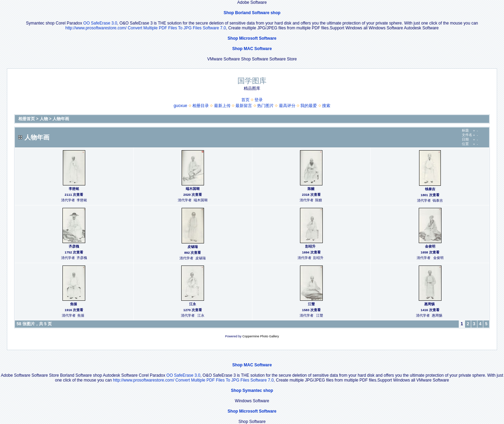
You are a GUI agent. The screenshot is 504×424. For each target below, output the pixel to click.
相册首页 (27, 119)
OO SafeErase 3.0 (100, 23)
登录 (259, 100)
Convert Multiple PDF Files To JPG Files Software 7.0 (177, 28)
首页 (245, 100)
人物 (44, 119)
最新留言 (244, 106)
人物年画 (61, 119)
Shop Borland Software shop (252, 13)
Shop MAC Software (252, 49)
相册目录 (201, 106)
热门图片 (265, 106)
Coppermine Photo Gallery (261, 336)
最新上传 (222, 106)
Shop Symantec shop (252, 391)
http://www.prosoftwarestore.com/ (96, 28)
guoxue (180, 106)
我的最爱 (309, 106)
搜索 (326, 106)
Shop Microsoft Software (252, 38)
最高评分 (287, 106)
